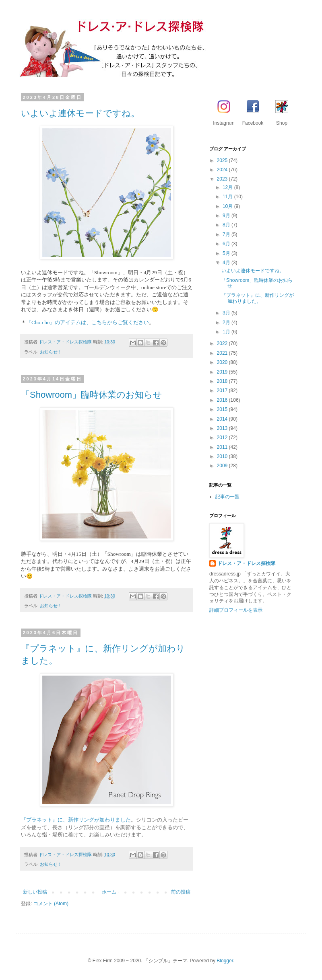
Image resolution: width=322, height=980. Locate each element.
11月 (228, 197)
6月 (227, 244)
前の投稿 (181, 892)
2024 (223, 170)
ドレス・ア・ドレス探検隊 (246, 563)
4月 (227, 263)
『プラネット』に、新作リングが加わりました (76, 820)
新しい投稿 (35, 892)
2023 (223, 179)
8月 (227, 225)
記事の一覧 (227, 497)
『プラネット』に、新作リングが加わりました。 (258, 298)
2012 (223, 438)
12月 (228, 187)
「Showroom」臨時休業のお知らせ (92, 395)
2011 (223, 447)
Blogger (225, 961)
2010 (223, 456)
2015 (223, 409)
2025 (223, 160)
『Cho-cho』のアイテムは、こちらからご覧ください (88, 322)
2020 (223, 362)
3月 (227, 313)
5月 (227, 253)
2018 (223, 381)
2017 (223, 390)
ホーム (109, 892)
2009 (223, 466)
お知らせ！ (51, 352)
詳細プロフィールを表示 (236, 610)
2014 (223, 419)
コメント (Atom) (51, 904)
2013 (223, 428)
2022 (223, 343)
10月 (228, 206)
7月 (227, 234)
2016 (223, 400)
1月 (227, 332)
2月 (227, 323)
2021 (223, 353)
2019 (223, 372)
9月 (227, 216)
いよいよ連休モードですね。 (80, 113)
